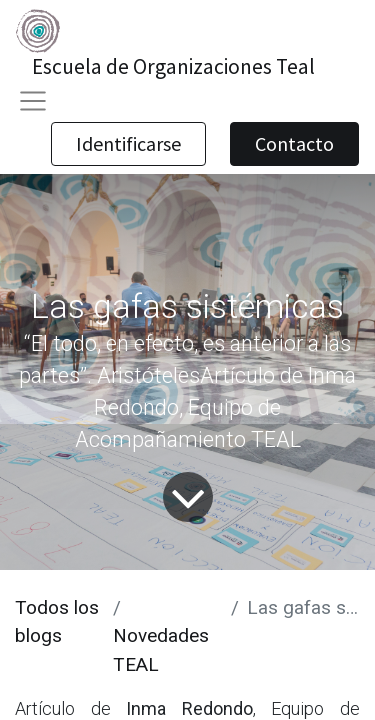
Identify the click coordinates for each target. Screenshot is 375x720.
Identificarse (128, 143)
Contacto (294, 143)
